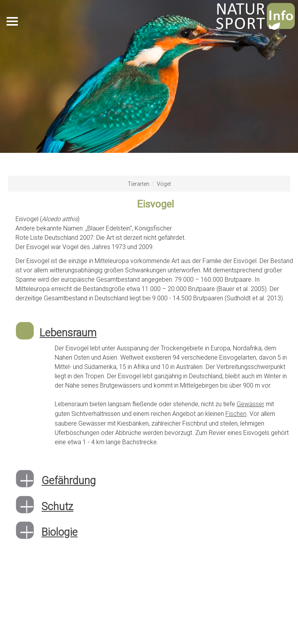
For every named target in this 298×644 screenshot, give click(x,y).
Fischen (236, 413)
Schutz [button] (57, 506)
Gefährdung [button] (69, 480)
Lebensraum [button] (68, 333)
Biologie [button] (60, 531)
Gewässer (250, 404)
